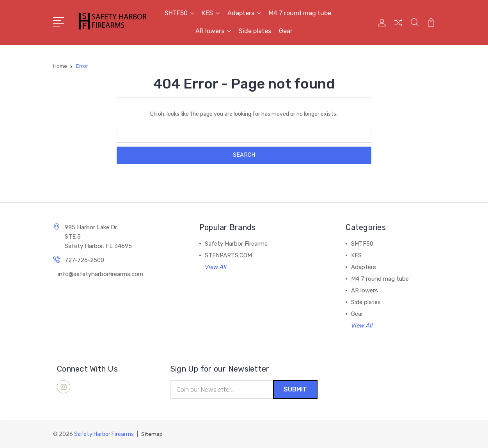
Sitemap (152, 435)
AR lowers (213, 31)
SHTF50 (179, 13)
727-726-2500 (84, 260)
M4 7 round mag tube (300, 13)
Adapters (244, 13)
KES (211, 13)
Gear (286, 31)
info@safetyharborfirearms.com (100, 274)
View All (216, 267)
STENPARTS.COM (228, 255)
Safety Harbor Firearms (236, 244)
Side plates (255, 31)
